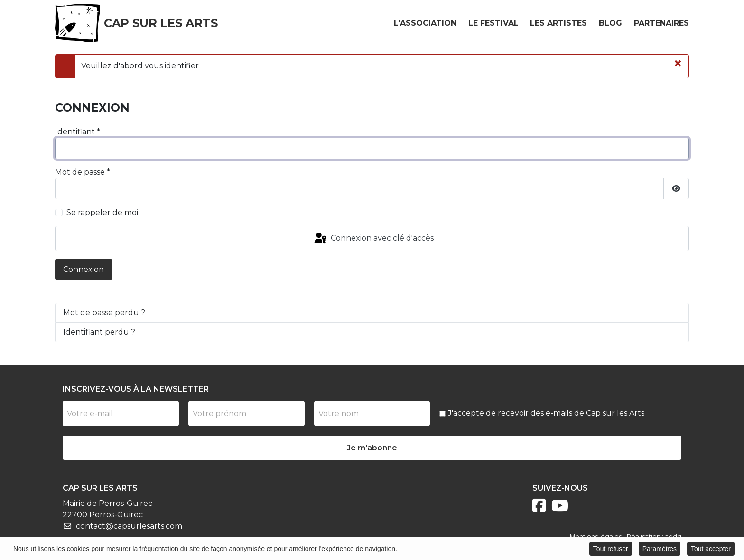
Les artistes (558, 23)
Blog (610, 23)
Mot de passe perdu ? (104, 313)
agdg (673, 537)
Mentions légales (596, 537)
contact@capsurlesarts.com (129, 526)
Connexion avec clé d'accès (373, 239)
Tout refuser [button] (611, 549)
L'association (425, 23)
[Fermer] (678, 64)
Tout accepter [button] (711, 549)
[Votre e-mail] (121, 414)
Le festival (493, 23)
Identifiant (78, 132)
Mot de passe (83, 172)
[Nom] (372, 414)
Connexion (84, 269)
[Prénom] (246, 414)
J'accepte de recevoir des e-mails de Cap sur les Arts (546, 413)
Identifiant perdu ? (99, 332)
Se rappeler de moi (102, 212)
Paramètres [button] (660, 549)
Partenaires (661, 23)
